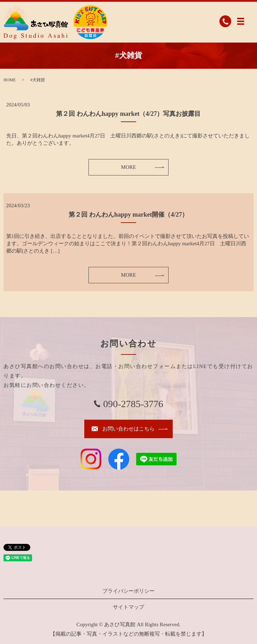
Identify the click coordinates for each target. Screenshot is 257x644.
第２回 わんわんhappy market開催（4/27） (128, 215)
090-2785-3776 (133, 404)
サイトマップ (128, 607)
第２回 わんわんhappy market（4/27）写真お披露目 (128, 114)
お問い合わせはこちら (128, 429)
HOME (10, 80)
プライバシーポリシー (128, 591)
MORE (128, 167)
